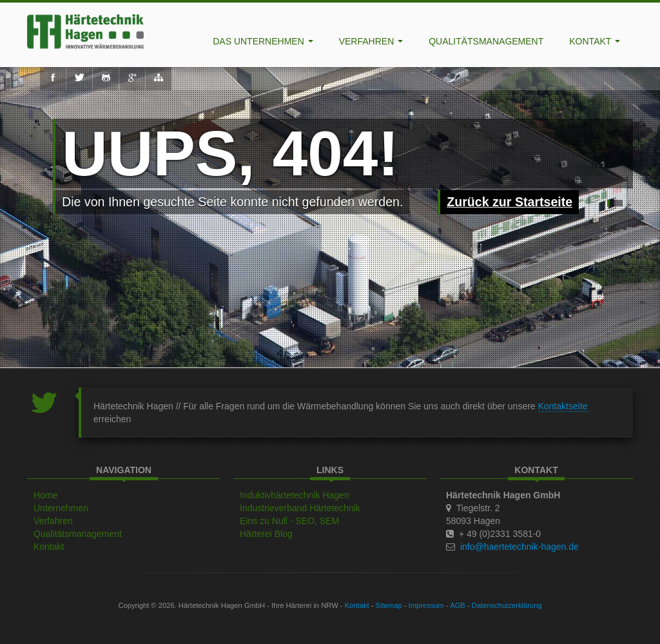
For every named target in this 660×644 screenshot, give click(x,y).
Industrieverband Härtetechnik (300, 508)
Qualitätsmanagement (486, 41)
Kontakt (595, 41)
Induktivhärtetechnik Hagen (295, 495)
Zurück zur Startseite (510, 202)
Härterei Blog (266, 534)
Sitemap (389, 605)
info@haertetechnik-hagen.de (519, 547)
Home (45, 495)
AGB (458, 605)
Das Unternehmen (263, 41)
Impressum (426, 605)
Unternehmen (61, 508)
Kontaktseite (563, 406)
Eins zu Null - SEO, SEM (289, 521)
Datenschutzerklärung (507, 605)
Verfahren (371, 41)
